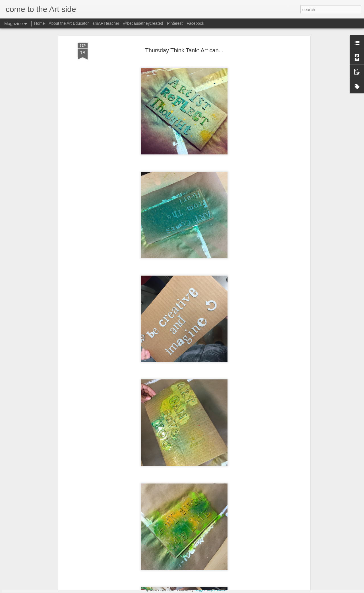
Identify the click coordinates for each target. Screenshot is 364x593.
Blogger (200, 590)
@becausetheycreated (143, 23)
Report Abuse (217, 590)
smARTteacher (106, 23)
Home (39, 23)
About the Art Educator (69, 23)
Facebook (195, 23)
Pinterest (175, 23)
